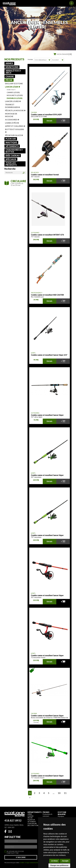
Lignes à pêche (12, 123)
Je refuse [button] (54, 861)
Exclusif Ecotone (14, 84)
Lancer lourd (13, 101)
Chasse (10, 76)
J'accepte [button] (65, 861)
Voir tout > (11, 90)
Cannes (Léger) (13, 92)
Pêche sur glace (14, 135)
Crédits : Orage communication (29, 862)
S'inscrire (21, 857)
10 (59, 793)
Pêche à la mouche (15, 110)
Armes (9, 63)
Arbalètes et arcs (13, 72)
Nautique (11, 142)
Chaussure (32, 823)
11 (65, 793)
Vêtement (32, 821)
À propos (61, 816)
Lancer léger (12, 87)
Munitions (12, 67)
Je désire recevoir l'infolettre (15, 851)
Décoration (33, 825)
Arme (30, 814)
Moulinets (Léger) (15, 95)
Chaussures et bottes (14, 151)
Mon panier (64, 54)
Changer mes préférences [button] (59, 865)
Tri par (30, 59)
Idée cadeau (13, 156)
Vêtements (12, 146)
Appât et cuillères (15, 126)
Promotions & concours (47, 815)
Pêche (9, 80)
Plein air (11, 139)
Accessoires (12, 120)
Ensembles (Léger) (15, 98)
